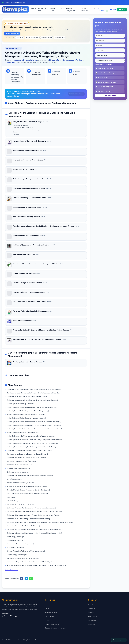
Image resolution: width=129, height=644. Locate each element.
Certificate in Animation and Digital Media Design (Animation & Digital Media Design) (35, 529)
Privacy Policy (93, 620)
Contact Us (92, 609)
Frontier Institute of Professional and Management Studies (36, 264)
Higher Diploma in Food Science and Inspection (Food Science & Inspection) (33, 443)
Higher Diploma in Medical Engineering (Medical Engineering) (28, 411)
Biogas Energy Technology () (17, 555)
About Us (91, 605)
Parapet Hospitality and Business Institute (29, 198)
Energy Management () (15, 540)
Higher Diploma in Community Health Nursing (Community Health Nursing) (32, 447)
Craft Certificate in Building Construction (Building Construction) (29, 490)
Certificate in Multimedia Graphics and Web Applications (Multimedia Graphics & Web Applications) (40, 522)
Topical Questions (84, 9)
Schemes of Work (42, 9)
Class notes (20, 38)
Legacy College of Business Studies (27, 207)
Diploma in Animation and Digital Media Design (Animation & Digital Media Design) (35, 533)
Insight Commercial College (24, 273)
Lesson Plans (53, 9)
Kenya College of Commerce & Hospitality (30, 141)
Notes (62, 8)
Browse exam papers (12, 34)
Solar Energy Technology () (17, 547)
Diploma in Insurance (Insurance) (18, 472)
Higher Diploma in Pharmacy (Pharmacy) (21, 404)
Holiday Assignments (71, 9)
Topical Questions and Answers (56, 628)
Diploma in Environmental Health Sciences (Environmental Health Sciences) (33, 400)
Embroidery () (12, 497)
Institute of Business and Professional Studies (31, 245)
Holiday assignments (32, 38)
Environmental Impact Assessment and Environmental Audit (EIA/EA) (30, 562)
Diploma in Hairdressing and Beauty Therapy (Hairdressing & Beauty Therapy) (34, 515)
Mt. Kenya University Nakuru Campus (27, 362)
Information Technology (106, 68)
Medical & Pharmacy (105, 91)
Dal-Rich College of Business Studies (28, 283)
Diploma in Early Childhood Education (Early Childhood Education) (29, 450)
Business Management (105, 87)
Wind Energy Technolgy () (16, 537)
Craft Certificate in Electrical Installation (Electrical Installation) (28, 494)
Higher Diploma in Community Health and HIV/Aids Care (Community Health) (33, 407)
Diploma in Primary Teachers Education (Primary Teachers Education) (31, 476)
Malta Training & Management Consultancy (30, 179)
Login (113, 9)
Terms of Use (93, 616)
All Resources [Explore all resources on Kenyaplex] (102, 9)
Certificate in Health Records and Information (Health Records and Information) (34, 393)
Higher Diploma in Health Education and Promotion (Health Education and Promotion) (36, 429)
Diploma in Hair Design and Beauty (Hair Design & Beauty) (27, 458)
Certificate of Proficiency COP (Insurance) (21, 461)
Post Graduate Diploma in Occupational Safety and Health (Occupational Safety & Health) (37, 565)
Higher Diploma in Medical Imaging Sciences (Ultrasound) (27, 414)
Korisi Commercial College (23, 169)
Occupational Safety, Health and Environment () (23, 558)
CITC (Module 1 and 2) (15, 479)
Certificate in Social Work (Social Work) (21, 504)
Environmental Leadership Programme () (21, 544)
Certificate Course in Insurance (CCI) (20, 465)
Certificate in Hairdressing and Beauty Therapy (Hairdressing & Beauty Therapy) (35, 511)
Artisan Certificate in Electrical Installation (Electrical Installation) (28, 486)
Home (47, 605)
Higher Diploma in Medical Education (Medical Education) (27, 418)
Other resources (60, 38)
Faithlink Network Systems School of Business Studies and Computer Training (44, 226)
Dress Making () (13, 501)
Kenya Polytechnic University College (28, 122)
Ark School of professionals (24, 254)
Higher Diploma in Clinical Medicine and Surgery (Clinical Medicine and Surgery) (34, 422)
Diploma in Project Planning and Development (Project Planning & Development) (34, 389)
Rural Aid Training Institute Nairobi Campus (30, 311)
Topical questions (47, 38)
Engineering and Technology (107, 82)
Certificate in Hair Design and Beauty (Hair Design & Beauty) (28, 454)
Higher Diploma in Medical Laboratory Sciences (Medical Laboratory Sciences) (34, 425)
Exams (33, 8)
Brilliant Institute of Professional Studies (29, 188)
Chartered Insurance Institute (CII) (18, 468)
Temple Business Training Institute (27, 217)
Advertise (91, 613)
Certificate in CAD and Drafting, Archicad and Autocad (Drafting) (29, 519)
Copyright (91, 624)
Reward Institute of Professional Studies (29, 292)
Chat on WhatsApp (10, 616)
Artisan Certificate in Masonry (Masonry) (21, 483)
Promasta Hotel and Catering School (27, 235)
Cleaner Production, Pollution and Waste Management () (26, 551)
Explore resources (76, 94)
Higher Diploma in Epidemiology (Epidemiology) (23, 432)
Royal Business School (22, 321)
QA (94, 8)
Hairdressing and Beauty (106, 73)
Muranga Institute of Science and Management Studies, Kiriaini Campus (41, 330)
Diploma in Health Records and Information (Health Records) (28, 396)
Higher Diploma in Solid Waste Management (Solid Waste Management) (31, 436)
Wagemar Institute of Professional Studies (30, 302)
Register (122, 9)
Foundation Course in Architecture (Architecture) (24, 526)
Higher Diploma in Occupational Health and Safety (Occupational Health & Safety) (35, 440)
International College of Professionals (28, 160)
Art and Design (103, 77)
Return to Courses (12, 570)
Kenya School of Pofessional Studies (27, 150)
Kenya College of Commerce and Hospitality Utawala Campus (37, 339)
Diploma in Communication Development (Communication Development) (31, 508)
